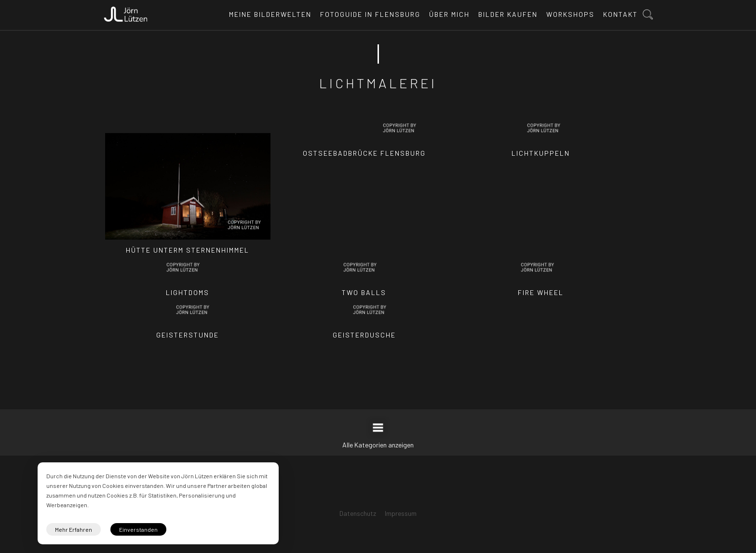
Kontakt (621, 14)
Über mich (449, 14)
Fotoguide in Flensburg (370, 14)
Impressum (401, 513)
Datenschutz (358, 513)
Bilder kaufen (508, 14)
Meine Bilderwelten (270, 14)
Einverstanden (138, 529)
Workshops (570, 14)
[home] (126, 12)
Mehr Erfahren (74, 529)
